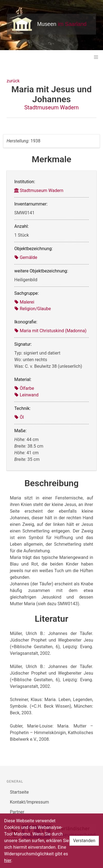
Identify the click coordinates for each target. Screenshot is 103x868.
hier (8, 860)
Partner (17, 812)
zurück (13, 81)
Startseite (19, 792)
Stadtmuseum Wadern (51, 107)
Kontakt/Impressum (29, 802)
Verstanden (84, 841)
